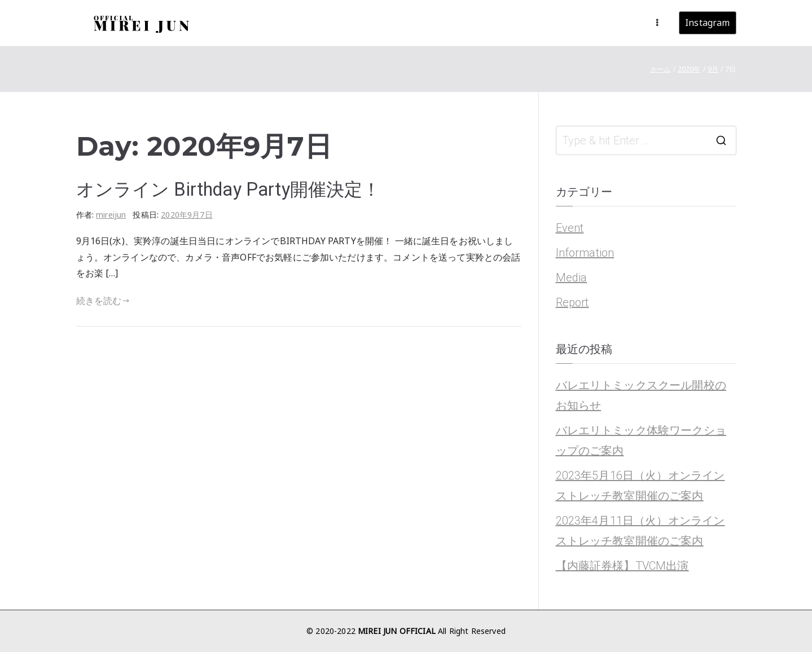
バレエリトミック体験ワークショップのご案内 (641, 440)
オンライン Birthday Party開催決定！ (229, 190)
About (501, 23)
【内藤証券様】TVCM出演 (622, 566)
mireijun (111, 215)
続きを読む (103, 301)
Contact (620, 23)
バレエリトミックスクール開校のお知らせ (641, 395)
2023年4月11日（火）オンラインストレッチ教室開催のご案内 (640, 531)
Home (427, 23)
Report (572, 302)
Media (572, 277)
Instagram (707, 23)
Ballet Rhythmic (558, 23)
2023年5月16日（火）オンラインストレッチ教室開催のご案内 (640, 486)
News (464, 23)
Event (570, 228)
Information (585, 253)
